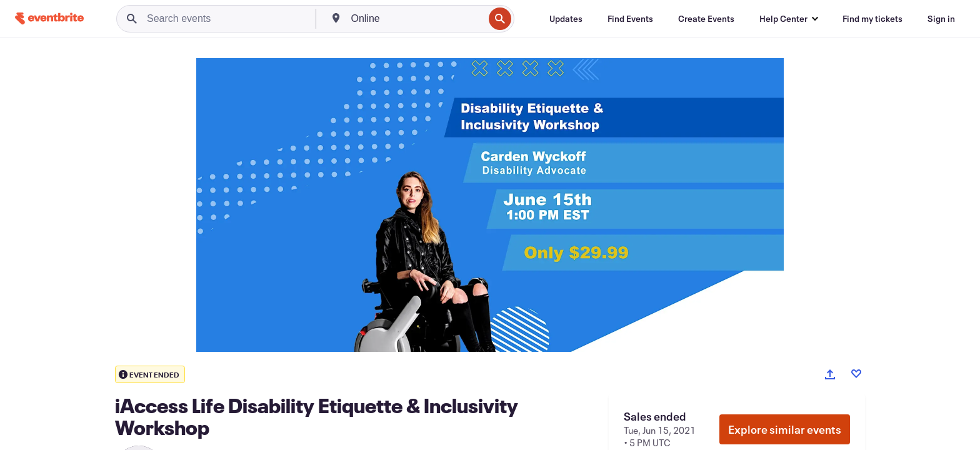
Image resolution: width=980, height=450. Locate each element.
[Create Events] (706, 19)
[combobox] (417, 19)
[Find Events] (630, 19)
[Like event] (856, 374)
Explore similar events (785, 429)
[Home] (49, 18)
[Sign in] (941, 19)
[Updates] (566, 19)
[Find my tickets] (872, 19)
